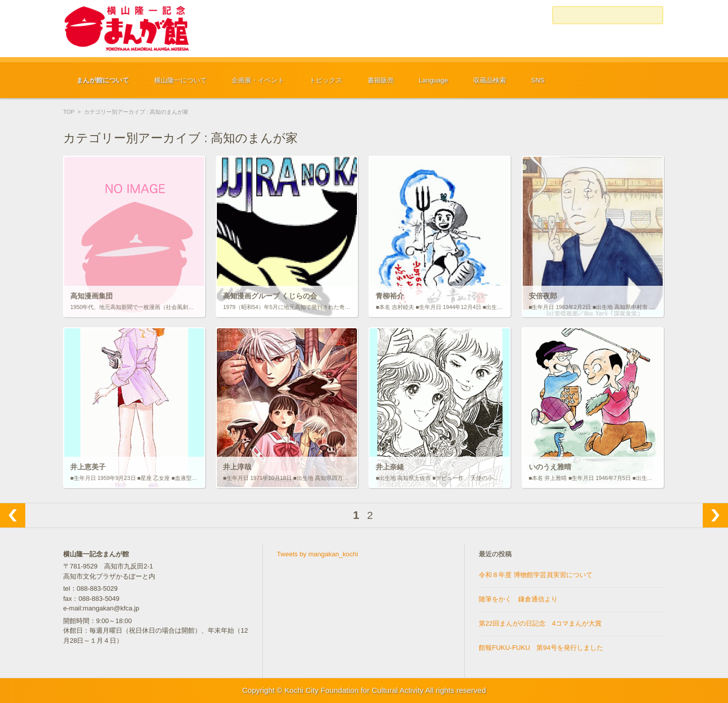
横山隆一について (180, 80)
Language (433, 80)
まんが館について (103, 80)
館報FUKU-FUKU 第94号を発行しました (541, 648)
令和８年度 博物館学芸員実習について (536, 575)
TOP (69, 112)
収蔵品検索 (490, 80)
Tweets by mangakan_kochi (317, 554)
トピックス (326, 80)
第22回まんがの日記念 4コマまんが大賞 (540, 623)
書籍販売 (381, 80)
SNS (538, 80)
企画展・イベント (258, 80)
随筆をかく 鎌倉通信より (518, 599)
